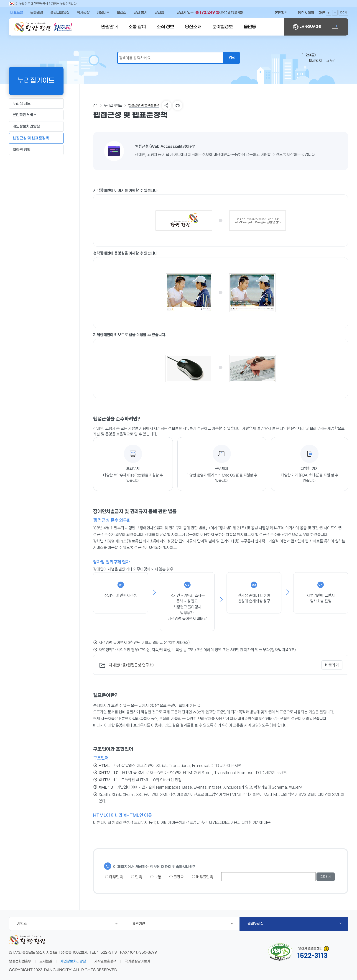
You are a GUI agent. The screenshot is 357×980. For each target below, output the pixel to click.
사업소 (67, 924)
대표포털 (17, 13)
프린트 (178, 105)
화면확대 (329, 13)
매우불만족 (203, 877)
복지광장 (83, 13)
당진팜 (159, 13)
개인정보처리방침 (36, 126)
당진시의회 (306, 13)
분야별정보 (222, 27)
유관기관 (183, 924)
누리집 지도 (36, 104)
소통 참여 (137, 27)
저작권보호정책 (105, 961)
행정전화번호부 (20, 961)
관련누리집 (295, 924)
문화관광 (37, 13)
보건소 (122, 13)
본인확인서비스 (36, 115)
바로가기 (332, 665)
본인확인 (281, 13)
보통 (156, 877)
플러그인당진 (60, 13)
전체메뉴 (335, 27)
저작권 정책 (36, 150)
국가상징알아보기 (137, 961)
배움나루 (103, 13)
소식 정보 (165, 27)
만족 (137, 877)
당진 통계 (140, 13)
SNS (166, 105)
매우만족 (114, 877)
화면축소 (335, 13)
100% (343, 13)
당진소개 (193, 27)
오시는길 (46, 961)
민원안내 (109, 27)
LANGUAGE (307, 27)
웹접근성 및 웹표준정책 (36, 138)
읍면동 (250, 27)
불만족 (177, 877)
